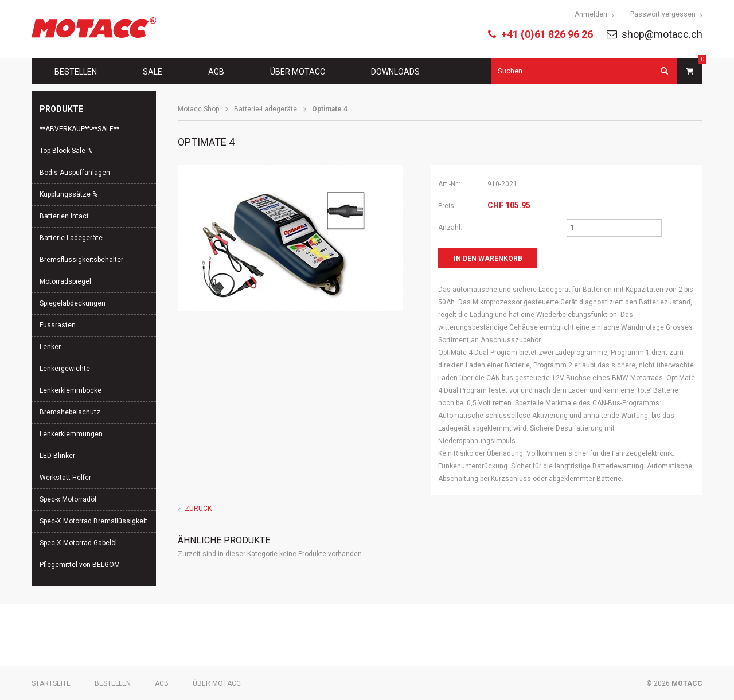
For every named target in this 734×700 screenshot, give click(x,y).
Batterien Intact (64, 216)
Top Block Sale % (66, 151)
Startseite (51, 683)
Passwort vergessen (663, 14)
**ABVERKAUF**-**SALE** (79, 129)
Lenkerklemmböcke (71, 390)
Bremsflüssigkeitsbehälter (81, 260)
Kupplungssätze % (69, 194)
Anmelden (591, 14)
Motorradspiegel (65, 281)
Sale (153, 72)
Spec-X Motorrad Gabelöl (78, 543)
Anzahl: (450, 228)
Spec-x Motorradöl (68, 499)
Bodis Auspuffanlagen (75, 173)
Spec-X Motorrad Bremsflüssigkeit (93, 521)
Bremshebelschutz (70, 412)
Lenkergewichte (65, 369)
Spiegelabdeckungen (73, 303)
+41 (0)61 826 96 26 (547, 34)
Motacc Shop (198, 109)
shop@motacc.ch (662, 34)
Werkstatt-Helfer (65, 478)
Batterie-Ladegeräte (266, 109)
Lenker (50, 347)
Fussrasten (58, 325)
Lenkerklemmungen (71, 434)
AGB (216, 72)
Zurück (198, 509)
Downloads (395, 72)
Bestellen (76, 72)
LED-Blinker (57, 456)
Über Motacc (298, 72)
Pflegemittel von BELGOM (80, 565)
